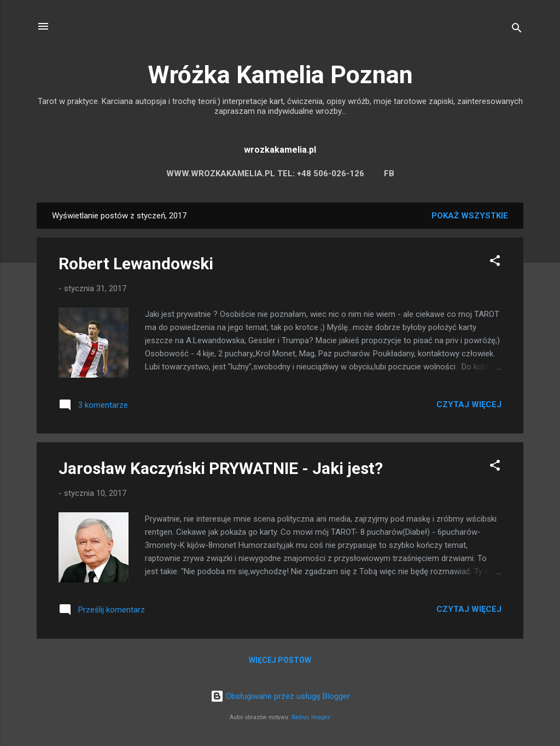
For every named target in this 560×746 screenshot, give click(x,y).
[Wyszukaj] (517, 30)
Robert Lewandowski (136, 264)
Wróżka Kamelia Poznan (280, 75)
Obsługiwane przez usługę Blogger (280, 696)
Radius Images (311, 717)
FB (389, 174)
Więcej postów (280, 660)
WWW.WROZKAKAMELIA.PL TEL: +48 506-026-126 (265, 174)
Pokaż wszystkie (470, 216)
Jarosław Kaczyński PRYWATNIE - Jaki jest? (221, 468)
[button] (495, 262)
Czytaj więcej (469, 404)
